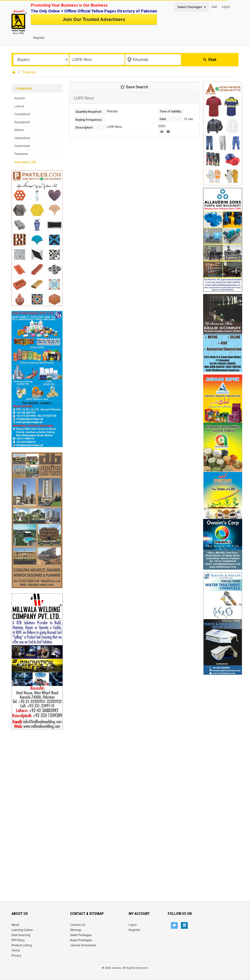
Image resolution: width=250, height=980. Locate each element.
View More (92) (25, 162)
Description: (84, 127)
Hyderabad (22, 138)
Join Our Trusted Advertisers (94, 19)
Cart (214, 7)
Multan (19, 130)
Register (39, 38)
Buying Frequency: (89, 120)
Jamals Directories (83, 945)
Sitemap (76, 930)
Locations (24, 88)
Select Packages (190, 7)
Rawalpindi (22, 122)
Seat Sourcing (21, 935)
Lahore (19, 106)
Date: (163, 119)
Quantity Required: (89, 112)
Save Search (134, 87)
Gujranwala (22, 146)
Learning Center (22, 930)
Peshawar (21, 154)
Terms (16, 950)
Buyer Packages (81, 940)
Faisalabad (22, 114)
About (15, 925)
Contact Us (78, 925)
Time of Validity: (171, 111)
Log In (226, 7)
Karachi (20, 98)
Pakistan (29, 72)
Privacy (16, 956)
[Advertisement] (37, 803)
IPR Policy (18, 940)
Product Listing (22, 945)
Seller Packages (81, 935)
